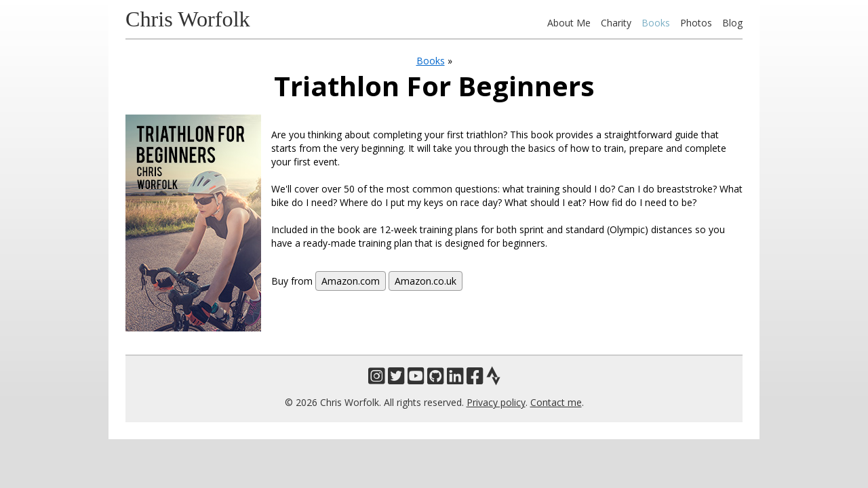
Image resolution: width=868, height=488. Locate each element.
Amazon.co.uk (426, 281)
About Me (569, 23)
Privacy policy (496, 402)
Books (656, 23)
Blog (732, 23)
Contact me (556, 402)
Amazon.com (351, 281)
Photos (696, 23)
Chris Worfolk (188, 19)
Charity (616, 23)
